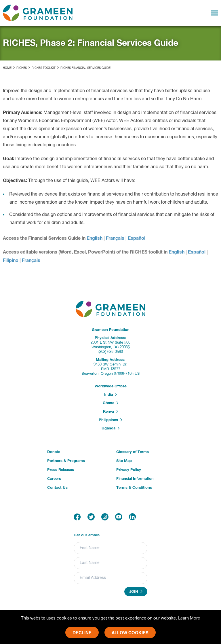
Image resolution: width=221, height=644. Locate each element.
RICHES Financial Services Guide (85, 68)
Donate (54, 452)
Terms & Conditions (134, 488)
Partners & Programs (66, 461)
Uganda (111, 428)
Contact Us (57, 488)
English (95, 240)
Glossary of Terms (133, 452)
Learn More (189, 618)
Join (136, 592)
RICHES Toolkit (44, 68)
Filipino (11, 262)
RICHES (22, 68)
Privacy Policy (129, 470)
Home (7, 68)
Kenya (111, 412)
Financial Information (135, 479)
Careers (54, 479)
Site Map (124, 461)
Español (137, 240)
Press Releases (61, 470)
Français (115, 240)
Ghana (111, 403)
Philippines (110, 420)
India (111, 395)
